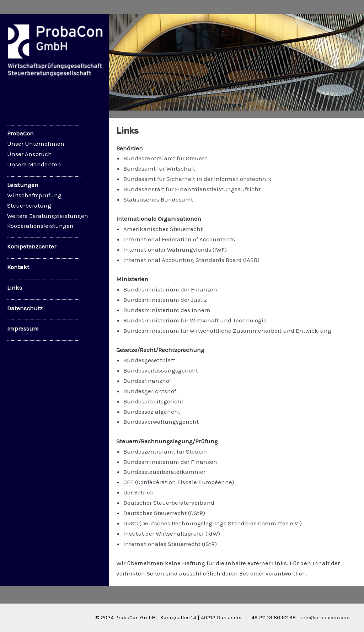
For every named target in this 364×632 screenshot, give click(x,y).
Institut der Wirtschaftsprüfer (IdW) (172, 534)
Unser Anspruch (30, 154)
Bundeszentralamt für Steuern (166, 158)
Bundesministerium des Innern (167, 310)
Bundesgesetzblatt (149, 360)
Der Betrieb (138, 492)
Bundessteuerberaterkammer (164, 472)
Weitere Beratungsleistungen (48, 216)
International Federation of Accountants (179, 239)
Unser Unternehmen (36, 144)
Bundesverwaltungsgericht (161, 422)
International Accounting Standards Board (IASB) (191, 260)
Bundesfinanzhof (147, 381)
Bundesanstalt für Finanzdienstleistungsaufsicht (192, 189)
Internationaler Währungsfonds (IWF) (175, 250)
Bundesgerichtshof (150, 391)
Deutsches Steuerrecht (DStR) (164, 513)
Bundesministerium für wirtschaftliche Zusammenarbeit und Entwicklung (227, 331)
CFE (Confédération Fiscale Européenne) (179, 482)
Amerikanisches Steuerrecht (163, 229)
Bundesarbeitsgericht (153, 401)
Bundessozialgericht (152, 412)
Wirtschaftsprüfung (34, 195)
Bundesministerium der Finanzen (170, 289)
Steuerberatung (29, 205)
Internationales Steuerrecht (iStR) (170, 544)
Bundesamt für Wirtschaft (159, 168)
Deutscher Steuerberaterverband (169, 503)
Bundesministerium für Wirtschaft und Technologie (195, 320)
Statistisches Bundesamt (158, 199)
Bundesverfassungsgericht (161, 370)
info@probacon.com (325, 617)
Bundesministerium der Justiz (165, 300)
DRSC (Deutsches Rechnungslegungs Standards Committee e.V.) (213, 523)
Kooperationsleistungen (40, 226)
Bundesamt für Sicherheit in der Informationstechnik (197, 179)
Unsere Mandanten (34, 164)
